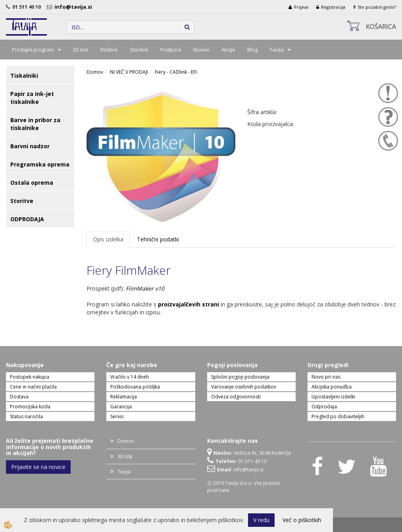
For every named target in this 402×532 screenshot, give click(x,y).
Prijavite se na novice (38, 467)
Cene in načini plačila (33, 387)
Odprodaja (324, 407)
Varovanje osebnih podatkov (244, 387)
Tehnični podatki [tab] (158, 239)
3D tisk (81, 50)
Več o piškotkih (302, 520)
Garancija (121, 407)
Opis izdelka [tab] (108, 239)
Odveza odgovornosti (236, 397)
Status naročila (26, 416)
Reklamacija (124, 397)
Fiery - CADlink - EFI (176, 72)
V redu (261, 520)
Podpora (171, 50)
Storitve (139, 50)
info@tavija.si (74, 7)
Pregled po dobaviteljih (338, 416)
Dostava (19, 397)
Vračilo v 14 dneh (130, 377)
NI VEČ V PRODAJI (129, 72)
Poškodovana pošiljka (135, 387)
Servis (117, 416)
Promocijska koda (30, 407)
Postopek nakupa (30, 377)
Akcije (228, 50)
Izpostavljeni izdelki (333, 397)
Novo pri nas (326, 377)
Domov (95, 72)
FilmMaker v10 (145, 288)
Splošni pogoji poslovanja (240, 377)
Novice (201, 50)
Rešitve (109, 50)
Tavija (277, 50)
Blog (252, 50)
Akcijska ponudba (332, 387)
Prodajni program (33, 50)
